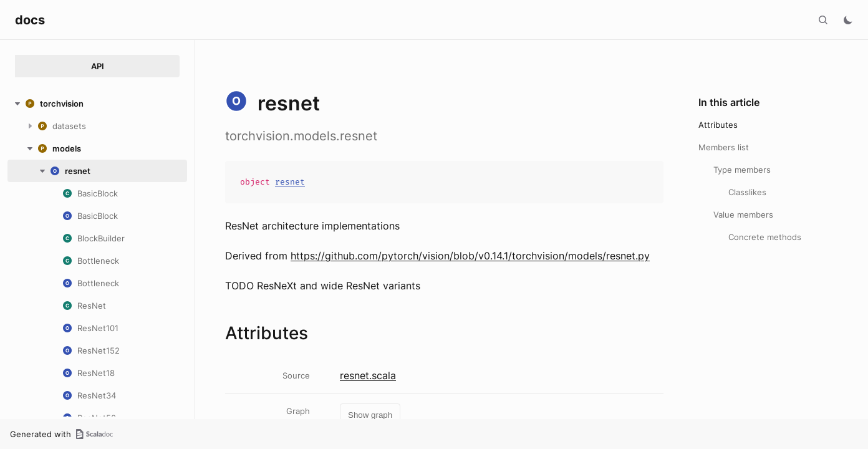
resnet (290, 182)
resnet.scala (368, 375)
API (98, 66)
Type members (742, 170)
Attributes (718, 125)
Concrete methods (765, 237)
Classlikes (747, 192)
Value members (743, 215)
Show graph (370, 415)
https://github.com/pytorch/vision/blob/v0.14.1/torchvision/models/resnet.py (470, 256)
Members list (724, 147)
